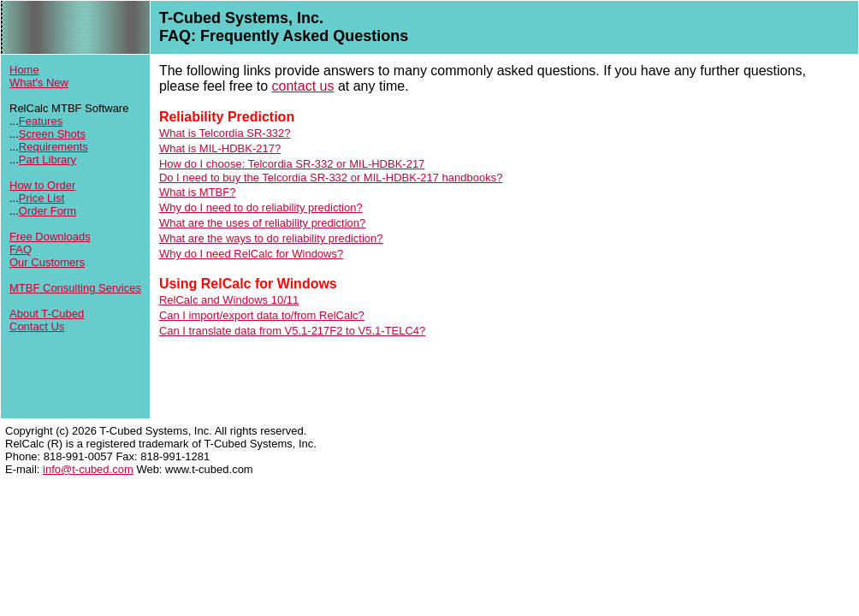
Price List (41, 198)
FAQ (21, 249)
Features (41, 121)
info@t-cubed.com (88, 469)
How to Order (42, 185)
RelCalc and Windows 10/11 (229, 300)
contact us (303, 86)
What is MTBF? (198, 192)
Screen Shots (52, 134)
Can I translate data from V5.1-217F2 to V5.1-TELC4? (292, 331)
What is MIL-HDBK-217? (220, 148)
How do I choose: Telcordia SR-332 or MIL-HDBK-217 (292, 164)
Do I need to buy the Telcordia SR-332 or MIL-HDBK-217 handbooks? (331, 178)
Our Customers (47, 262)
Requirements (53, 147)
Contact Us (37, 326)
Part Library (47, 160)
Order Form (47, 211)
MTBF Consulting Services (75, 288)
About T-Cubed (47, 314)
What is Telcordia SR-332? (225, 133)
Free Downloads (50, 237)
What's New (39, 83)
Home (24, 70)
